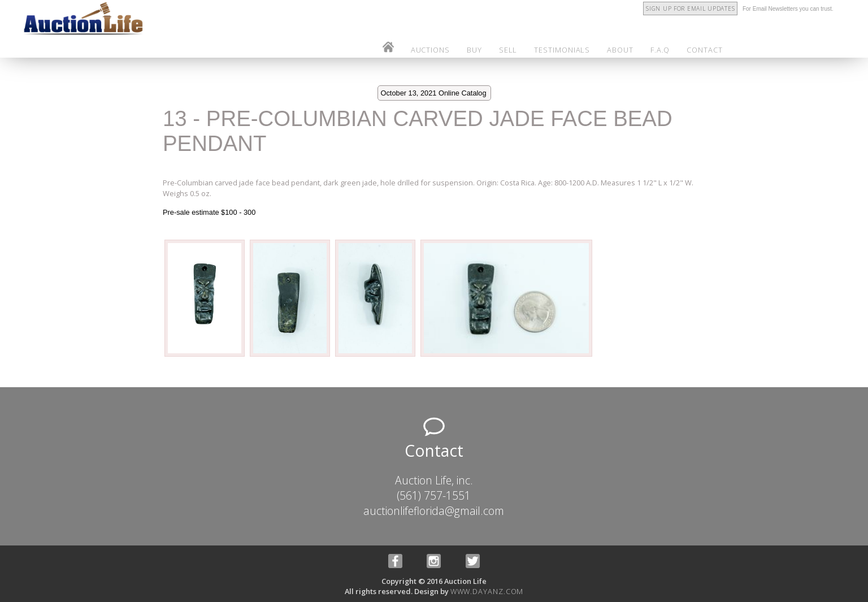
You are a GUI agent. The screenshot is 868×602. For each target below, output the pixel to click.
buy (474, 50)
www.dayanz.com (487, 591)
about (620, 50)
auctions (430, 50)
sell (508, 50)
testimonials (562, 50)
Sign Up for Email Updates (690, 8)
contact (704, 50)
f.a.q (660, 50)
